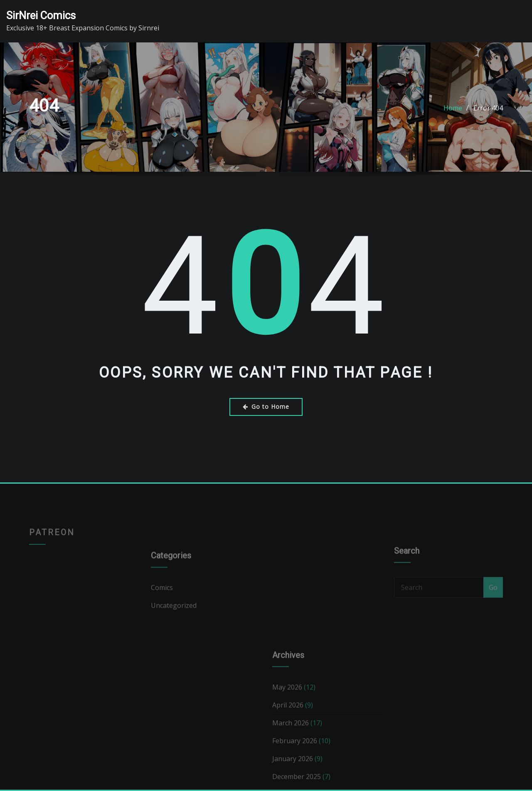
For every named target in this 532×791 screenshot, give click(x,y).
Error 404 (488, 112)
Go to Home (266, 407)
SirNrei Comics (41, 15)
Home (453, 112)
